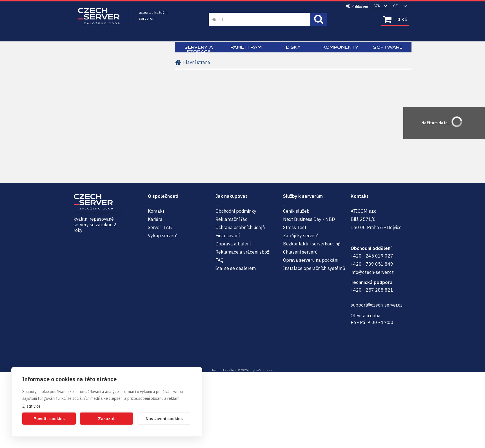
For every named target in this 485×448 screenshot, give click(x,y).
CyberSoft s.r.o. (262, 370)
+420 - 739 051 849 (372, 264)
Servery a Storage (199, 49)
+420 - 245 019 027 (372, 256)
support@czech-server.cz (377, 305)
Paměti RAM (246, 47)
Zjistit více (31, 406)
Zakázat (106, 419)
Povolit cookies (49, 419)
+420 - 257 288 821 (372, 290)
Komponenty (341, 47)
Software (388, 47)
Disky (293, 47)
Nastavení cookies (164, 419)
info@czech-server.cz (372, 272)
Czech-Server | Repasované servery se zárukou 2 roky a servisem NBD (99, 16)
